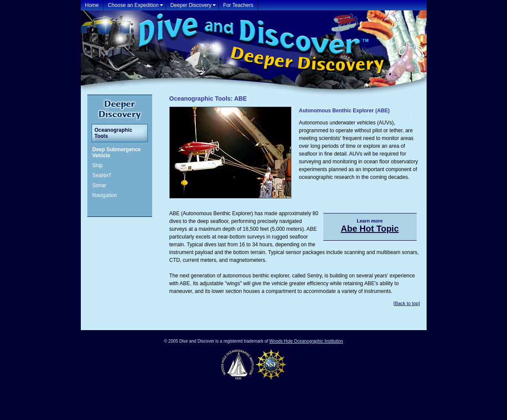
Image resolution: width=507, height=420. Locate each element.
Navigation (105, 195)
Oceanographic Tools (113, 133)
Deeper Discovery (191, 5)
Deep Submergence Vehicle (117, 153)
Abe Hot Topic (370, 229)
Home (92, 5)
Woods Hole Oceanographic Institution (306, 341)
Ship (98, 165)
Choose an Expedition (133, 5)
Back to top (407, 303)
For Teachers (238, 5)
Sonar (99, 185)
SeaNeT (102, 175)
